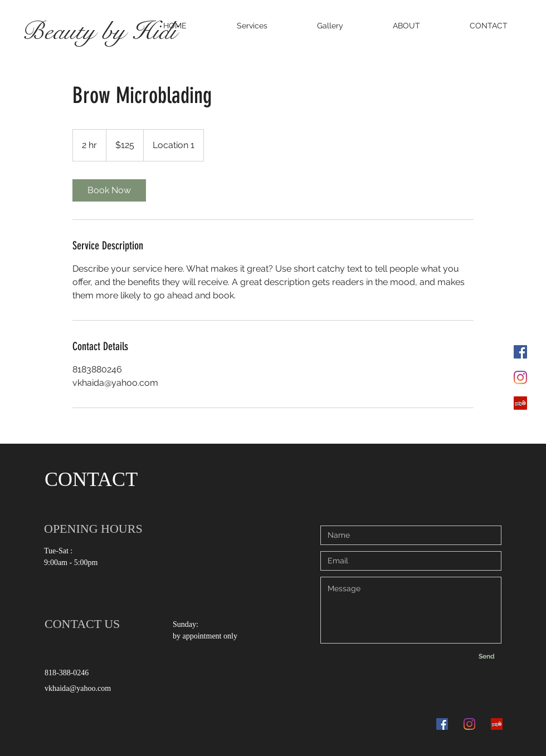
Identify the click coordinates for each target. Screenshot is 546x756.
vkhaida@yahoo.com (78, 688)
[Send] (486, 656)
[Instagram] (520, 377)
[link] (109, 190)
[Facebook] (520, 352)
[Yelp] (520, 403)
